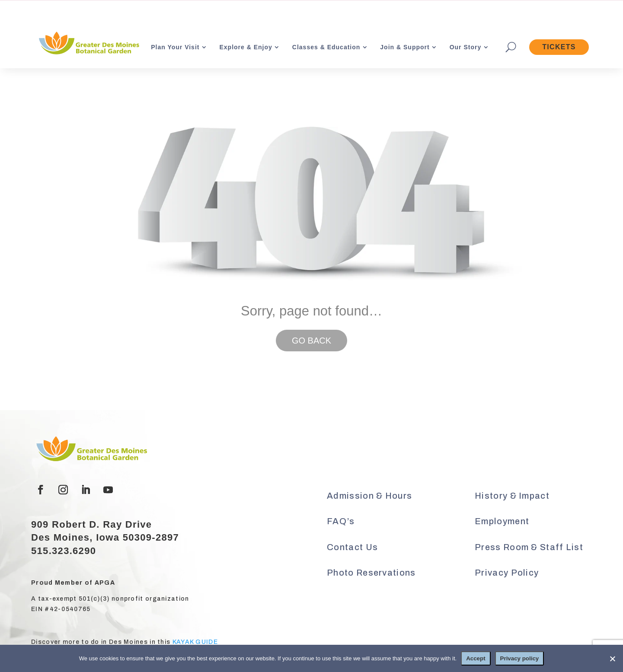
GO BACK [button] (311, 341)
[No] (612, 659)
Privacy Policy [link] (507, 573)
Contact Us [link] (352, 547)
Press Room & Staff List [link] (529, 547)
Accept (476, 658)
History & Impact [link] (512, 496)
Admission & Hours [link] (369, 496)
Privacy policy (520, 658)
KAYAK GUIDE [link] (195, 642)
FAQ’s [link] (341, 521)
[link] (88, 44)
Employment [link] (502, 521)
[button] (41, 490)
